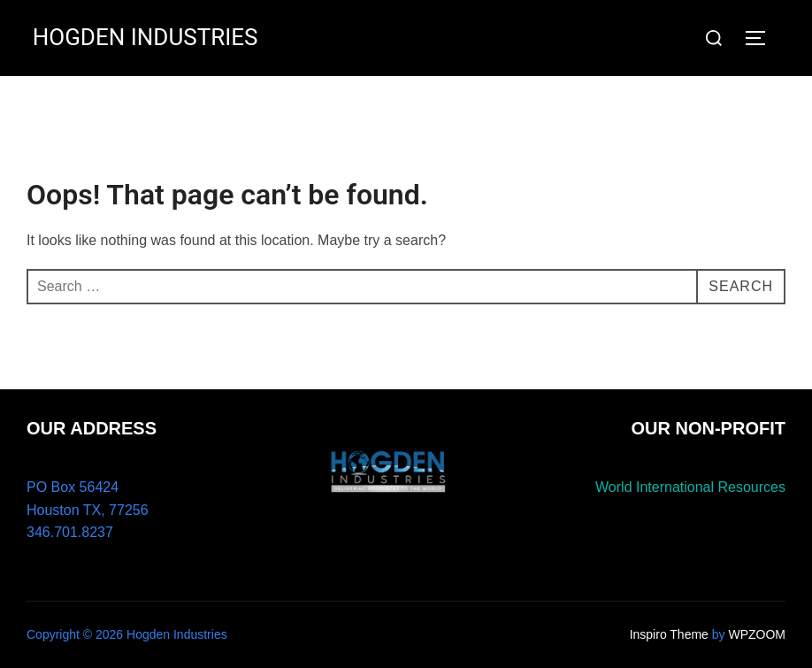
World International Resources (690, 487)
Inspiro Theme (669, 634)
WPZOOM (757, 634)
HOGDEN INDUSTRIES (146, 37)
